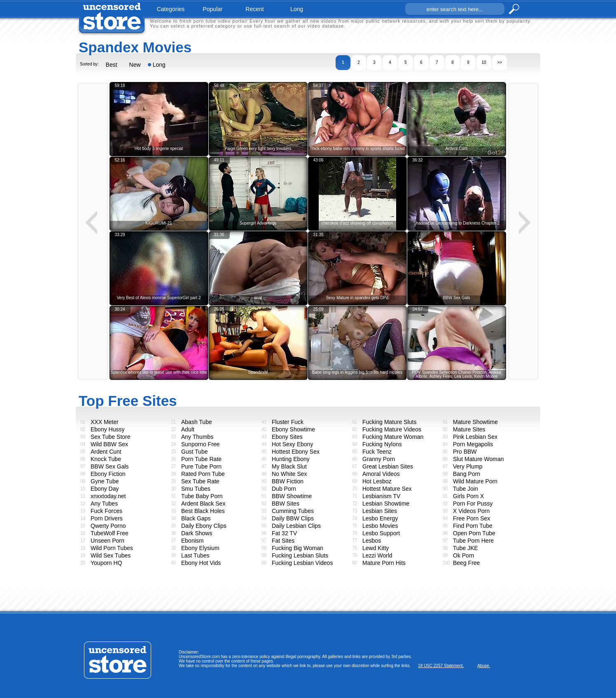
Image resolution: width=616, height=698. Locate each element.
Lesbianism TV (381, 496)
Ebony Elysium (200, 548)
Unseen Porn (107, 541)
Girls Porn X (468, 496)
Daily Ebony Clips (204, 526)
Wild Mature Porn (475, 481)
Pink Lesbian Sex (475, 437)
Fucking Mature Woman (393, 437)
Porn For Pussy (473, 504)
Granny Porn (379, 459)
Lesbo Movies (380, 526)
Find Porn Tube (473, 526)
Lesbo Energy (380, 518)
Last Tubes (195, 555)
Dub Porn (284, 489)
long (297, 9)
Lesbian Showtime (386, 504)
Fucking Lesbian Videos (302, 563)
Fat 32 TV (284, 533)
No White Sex (289, 474)
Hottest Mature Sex (387, 489)
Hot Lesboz (377, 481)
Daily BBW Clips (293, 518)
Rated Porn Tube (203, 474)
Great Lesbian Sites (388, 466)
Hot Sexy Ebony (292, 444)
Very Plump (468, 466)
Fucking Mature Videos (392, 429)
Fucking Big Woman (297, 548)
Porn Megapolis (473, 444)
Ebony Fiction (108, 474)
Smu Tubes (196, 489)
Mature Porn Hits (384, 563)
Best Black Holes (203, 511)
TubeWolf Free (110, 533)
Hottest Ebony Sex (296, 452)
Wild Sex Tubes (111, 555)
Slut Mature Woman (478, 459)
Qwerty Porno (108, 526)
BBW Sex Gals (110, 466)
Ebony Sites (287, 437)
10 (484, 62)
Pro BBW (465, 452)
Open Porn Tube (474, 533)
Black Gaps (196, 518)
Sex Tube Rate (200, 481)
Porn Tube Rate (201, 459)
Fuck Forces (106, 511)
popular (212, 9)
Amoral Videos (381, 474)
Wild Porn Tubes (112, 548)
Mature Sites (469, 429)
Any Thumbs (197, 437)
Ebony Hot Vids (201, 563)
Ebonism (192, 541)
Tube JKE (465, 548)
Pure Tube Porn (201, 466)
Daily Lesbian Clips (296, 526)
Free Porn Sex (471, 518)
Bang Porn (467, 474)
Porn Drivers (107, 518)
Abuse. (484, 666)
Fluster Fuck (288, 422)
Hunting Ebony (291, 459)
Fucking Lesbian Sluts (300, 555)
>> (499, 62)
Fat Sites (283, 541)
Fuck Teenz (377, 452)
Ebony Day (105, 489)
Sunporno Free (200, 444)
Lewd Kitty (376, 548)
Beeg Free (466, 563)
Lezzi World (377, 555)
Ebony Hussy (107, 429)
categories (171, 9)
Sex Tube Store (111, 437)
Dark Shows (197, 533)
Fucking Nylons (382, 444)
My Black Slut (289, 466)
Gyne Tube (105, 481)
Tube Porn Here (473, 541)
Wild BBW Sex (109, 444)
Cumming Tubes (293, 511)
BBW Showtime (292, 496)
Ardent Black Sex (203, 504)
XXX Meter (105, 422)
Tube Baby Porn (202, 496)
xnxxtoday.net (108, 496)
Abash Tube (197, 422)
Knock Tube (106, 459)
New (135, 65)
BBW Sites (286, 504)
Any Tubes (104, 504)
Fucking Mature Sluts (390, 422)
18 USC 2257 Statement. (441, 666)
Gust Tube (195, 452)
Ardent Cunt (106, 452)
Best (112, 65)
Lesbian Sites (380, 511)
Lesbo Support (381, 533)
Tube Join (465, 489)
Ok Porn (463, 555)
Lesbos (372, 541)
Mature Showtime (475, 422)
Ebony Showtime (293, 429)
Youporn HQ (106, 563)
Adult (188, 429)
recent (254, 9)
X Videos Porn (471, 511)
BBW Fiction (288, 481)
